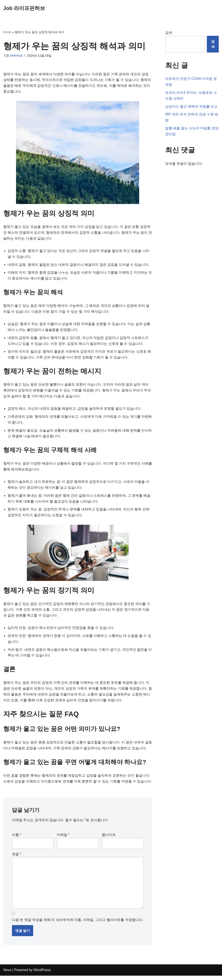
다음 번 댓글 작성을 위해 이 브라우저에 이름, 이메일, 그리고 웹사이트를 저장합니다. (78, 924)
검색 (169, 33)
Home (7, 32)
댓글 (17, 858)
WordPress (42, 974)
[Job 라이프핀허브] (24, 8)
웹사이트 (109, 839)
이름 (17, 839)
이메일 (63, 839)
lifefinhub (16, 56)
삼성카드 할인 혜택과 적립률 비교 (191, 107)
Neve (7, 974)
